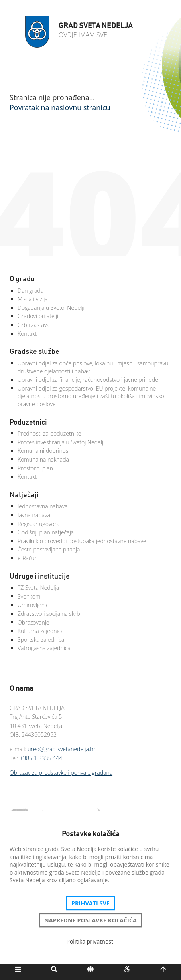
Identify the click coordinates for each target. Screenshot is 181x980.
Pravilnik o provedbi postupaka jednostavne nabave (82, 541)
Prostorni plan (35, 468)
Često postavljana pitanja (49, 549)
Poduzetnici (28, 423)
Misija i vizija (33, 299)
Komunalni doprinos (43, 451)
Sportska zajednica (41, 640)
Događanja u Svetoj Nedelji (51, 308)
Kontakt (27, 334)
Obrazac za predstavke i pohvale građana (61, 773)
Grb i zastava (34, 325)
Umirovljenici (34, 605)
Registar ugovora (38, 524)
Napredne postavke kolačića (90, 920)
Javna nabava (34, 515)
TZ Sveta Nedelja (38, 588)
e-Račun (28, 558)
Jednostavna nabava (43, 506)
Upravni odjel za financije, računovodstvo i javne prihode (88, 380)
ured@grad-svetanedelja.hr (62, 749)
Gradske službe (34, 352)
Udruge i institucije (40, 577)
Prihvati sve (90, 903)
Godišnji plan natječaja (46, 532)
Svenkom (29, 596)
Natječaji (24, 495)
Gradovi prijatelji (38, 316)
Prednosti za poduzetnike (49, 433)
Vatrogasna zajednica (44, 648)
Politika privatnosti (91, 941)
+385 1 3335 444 (41, 758)
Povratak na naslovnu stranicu (60, 107)
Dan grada (30, 291)
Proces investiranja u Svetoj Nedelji (61, 442)
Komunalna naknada (43, 459)
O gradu (22, 279)
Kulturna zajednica (41, 631)
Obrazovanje (33, 622)
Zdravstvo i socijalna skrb (49, 614)
